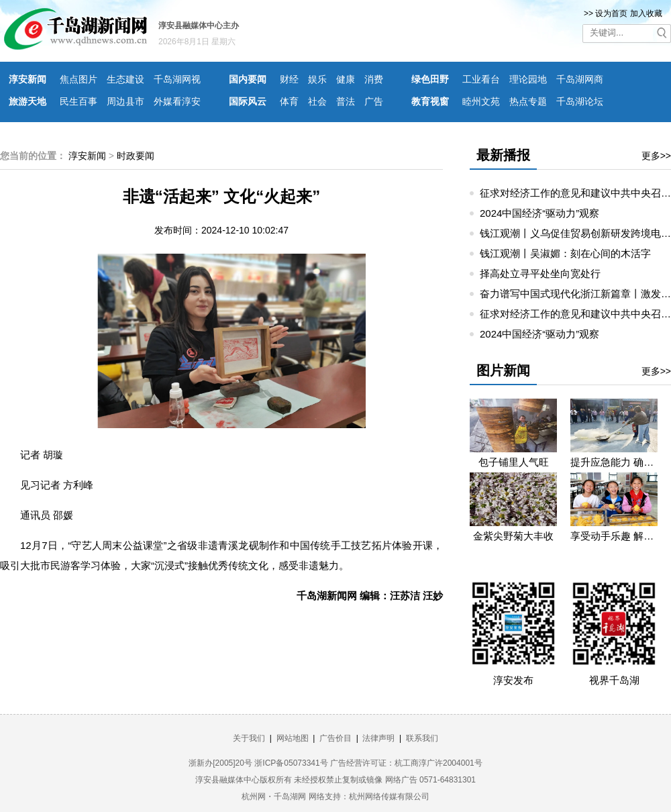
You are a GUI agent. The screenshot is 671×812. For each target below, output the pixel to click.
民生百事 (79, 101)
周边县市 (125, 101)
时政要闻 (136, 156)
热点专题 (528, 101)
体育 (289, 101)
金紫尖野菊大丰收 (513, 536)
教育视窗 (430, 101)
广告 (374, 101)
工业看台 (481, 79)
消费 (374, 79)
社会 (317, 101)
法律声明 (378, 738)
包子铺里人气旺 (514, 462)
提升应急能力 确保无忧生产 (614, 462)
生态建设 (125, 79)
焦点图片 (79, 79)
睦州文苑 (481, 101)
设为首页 (611, 13)
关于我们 (249, 738)
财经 (289, 79)
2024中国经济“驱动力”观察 (539, 213)
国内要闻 (248, 79)
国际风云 (248, 101)
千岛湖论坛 (580, 101)
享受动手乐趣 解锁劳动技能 (614, 536)
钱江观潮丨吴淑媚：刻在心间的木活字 (565, 253)
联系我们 (422, 738)
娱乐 (317, 79)
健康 (346, 79)
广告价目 (335, 738)
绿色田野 (430, 79)
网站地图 (293, 738)
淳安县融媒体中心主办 (199, 26)
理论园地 (528, 79)
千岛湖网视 (177, 79)
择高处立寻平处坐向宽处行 (540, 273)
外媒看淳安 (177, 101)
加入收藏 (646, 13)
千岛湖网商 (580, 79)
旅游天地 (28, 101)
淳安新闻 (28, 79)
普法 (346, 101)
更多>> (656, 156)
